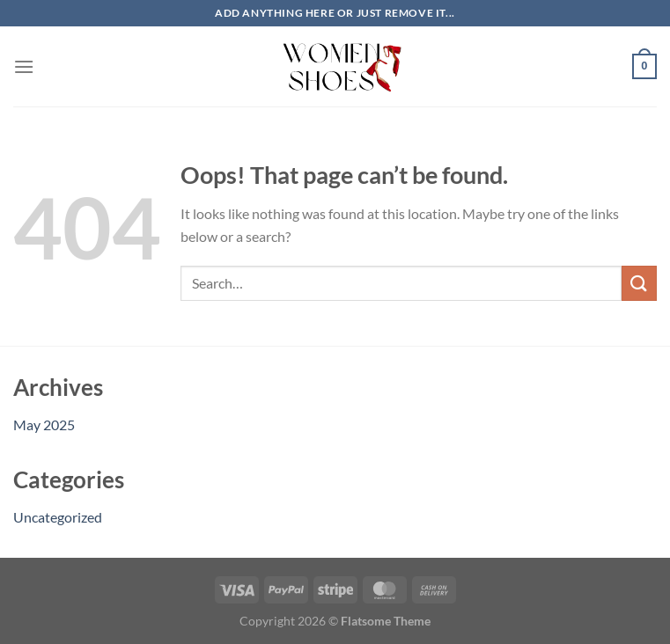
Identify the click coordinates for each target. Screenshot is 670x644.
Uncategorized (58, 517)
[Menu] (24, 66)
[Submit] (639, 283)
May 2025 (44, 424)
